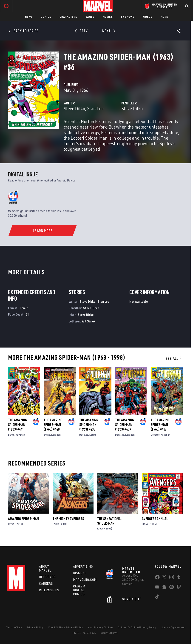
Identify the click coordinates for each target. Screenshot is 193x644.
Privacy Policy (35, 627)
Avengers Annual (155, 519)
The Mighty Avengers (68, 519)
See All (174, 358)
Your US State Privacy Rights (66, 627)
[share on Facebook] (157, 578)
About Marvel (45, 568)
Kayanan (20, 435)
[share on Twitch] (179, 588)
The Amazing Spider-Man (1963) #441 (17, 425)
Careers (46, 584)
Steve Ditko (74, 108)
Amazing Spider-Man (23, 519)
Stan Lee (95, 108)
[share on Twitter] (164, 578)
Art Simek (89, 321)
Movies (108, 17)
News (29, 17)
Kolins (93, 435)
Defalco (84, 435)
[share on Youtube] (157, 588)
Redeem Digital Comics (79, 590)
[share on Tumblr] (179, 578)
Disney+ (80, 573)
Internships (49, 590)
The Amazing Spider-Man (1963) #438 (89, 425)
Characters (68, 17)
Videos (147, 17)
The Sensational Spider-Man (110, 521)
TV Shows (128, 17)
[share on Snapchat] (164, 588)
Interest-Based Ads (84, 633)
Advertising (83, 566)
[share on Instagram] (172, 578)
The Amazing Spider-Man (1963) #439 (125, 425)
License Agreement (173, 627)
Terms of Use (14, 627)
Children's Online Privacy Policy (137, 627)
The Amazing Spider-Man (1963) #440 (53, 425)
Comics (46, 17)
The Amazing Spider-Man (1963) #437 (160, 425)
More (164, 17)
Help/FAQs (47, 577)
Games (90, 17)
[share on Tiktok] (157, 598)
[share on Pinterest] (172, 588)
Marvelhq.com (85, 580)
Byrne (11, 435)
